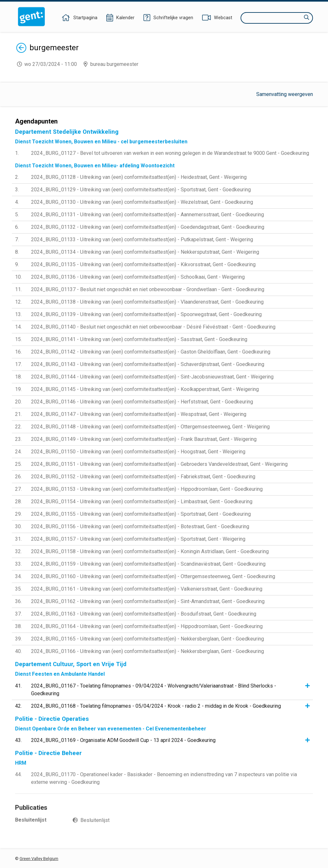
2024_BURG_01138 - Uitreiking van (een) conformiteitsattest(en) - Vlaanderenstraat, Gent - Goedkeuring (147, 302)
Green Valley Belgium (39, 859)
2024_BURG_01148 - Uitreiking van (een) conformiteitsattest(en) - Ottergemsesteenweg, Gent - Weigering (150, 427)
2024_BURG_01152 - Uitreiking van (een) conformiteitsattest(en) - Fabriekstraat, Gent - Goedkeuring (143, 477)
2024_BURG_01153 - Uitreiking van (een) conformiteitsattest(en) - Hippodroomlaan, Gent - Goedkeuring (147, 489)
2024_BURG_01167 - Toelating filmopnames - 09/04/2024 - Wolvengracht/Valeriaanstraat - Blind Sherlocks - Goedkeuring (154, 690)
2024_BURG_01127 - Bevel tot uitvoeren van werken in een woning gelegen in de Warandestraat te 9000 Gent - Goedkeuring (170, 153)
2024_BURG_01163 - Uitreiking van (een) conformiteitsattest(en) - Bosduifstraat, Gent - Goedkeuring (144, 614)
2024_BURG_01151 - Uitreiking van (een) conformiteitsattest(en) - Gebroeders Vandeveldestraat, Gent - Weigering (159, 464)
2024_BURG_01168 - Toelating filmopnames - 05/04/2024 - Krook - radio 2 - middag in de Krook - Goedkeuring (156, 706)
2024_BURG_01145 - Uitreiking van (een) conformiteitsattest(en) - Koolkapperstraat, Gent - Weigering (145, 389)
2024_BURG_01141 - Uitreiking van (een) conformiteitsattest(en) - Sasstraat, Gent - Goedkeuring (139, 339)
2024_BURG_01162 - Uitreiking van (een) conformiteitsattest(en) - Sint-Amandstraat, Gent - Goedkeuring (148, 601)
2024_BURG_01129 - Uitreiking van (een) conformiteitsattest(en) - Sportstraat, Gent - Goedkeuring (141, 190)
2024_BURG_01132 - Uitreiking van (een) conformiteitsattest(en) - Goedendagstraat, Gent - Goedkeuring (148, 227)
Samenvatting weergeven (285, 94)
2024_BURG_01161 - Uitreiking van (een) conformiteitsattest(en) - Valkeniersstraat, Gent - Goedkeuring (147, 589)
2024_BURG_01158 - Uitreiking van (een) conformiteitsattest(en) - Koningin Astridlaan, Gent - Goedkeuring (150, 551)
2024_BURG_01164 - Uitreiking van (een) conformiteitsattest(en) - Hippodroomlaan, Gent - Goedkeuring (147, 626)
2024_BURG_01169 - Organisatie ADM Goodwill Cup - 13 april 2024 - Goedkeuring (123, 740)
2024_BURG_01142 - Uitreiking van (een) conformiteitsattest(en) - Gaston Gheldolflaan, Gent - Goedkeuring (151, 352)
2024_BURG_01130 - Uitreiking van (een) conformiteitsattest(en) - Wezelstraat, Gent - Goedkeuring (142, 202)
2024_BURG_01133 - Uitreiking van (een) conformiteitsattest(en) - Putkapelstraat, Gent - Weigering (142, 239)
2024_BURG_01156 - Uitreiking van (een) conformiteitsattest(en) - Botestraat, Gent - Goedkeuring (140, 526)
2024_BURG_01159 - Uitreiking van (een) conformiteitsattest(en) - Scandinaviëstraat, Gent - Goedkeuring (148, 564)
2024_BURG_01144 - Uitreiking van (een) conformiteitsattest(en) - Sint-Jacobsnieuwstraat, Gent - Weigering (152, 377)
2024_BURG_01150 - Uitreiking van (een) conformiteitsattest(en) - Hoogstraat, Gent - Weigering (138, 452)
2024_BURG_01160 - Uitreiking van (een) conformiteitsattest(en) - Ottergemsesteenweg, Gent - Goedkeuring (153, 576)
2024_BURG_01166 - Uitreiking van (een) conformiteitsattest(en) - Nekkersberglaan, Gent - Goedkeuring (148, 651)
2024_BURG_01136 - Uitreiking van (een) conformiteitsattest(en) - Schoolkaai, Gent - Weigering (138, 277)
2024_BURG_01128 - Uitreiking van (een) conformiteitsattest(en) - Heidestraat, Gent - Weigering (139, 177)
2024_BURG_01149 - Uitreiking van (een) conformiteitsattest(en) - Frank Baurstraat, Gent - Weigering (144, 439)
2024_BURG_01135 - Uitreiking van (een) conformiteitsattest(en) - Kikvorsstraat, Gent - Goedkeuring (143, 264)
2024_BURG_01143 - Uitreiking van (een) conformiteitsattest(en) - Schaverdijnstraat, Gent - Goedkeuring (148, 364)
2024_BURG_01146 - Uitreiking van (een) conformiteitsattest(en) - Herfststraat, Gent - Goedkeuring (142, 402)
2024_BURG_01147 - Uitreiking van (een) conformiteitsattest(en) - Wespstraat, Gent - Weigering (139, 414)
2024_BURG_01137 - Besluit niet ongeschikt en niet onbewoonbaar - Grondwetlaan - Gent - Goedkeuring (148, 289)
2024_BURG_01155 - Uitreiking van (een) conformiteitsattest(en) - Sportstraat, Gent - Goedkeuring (141, 514)
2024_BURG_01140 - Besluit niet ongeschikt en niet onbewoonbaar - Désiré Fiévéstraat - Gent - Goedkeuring (153, 327)
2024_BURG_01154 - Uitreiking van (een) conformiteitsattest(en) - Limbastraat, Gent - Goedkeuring (142, 502)
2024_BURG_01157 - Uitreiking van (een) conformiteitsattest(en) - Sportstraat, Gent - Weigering (138, 539)
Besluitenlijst (95, 820)
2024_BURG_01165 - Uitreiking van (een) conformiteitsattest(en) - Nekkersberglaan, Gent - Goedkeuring (148, 639)
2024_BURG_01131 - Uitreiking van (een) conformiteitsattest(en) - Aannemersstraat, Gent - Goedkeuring (148, 215)
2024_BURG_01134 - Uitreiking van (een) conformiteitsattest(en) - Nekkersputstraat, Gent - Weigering (145, 252)
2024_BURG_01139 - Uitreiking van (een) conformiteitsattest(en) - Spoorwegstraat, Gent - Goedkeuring (146, 314)
